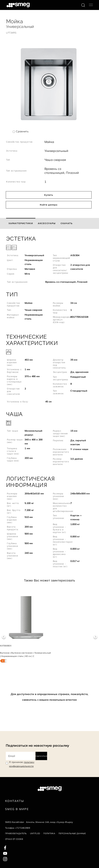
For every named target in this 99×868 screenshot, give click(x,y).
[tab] (21, 223)
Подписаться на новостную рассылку (38, 745)
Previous (4, 637)
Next (95, 637)
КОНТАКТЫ (15, 801)
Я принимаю (22, 764)
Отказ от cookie (14, 839)
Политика (49, 833)
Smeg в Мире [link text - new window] (17, 809)
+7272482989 (23, 828)
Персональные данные (72, 833)
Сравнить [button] (22, 131)
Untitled (35, 833)
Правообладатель (16, 833)
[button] (49, 260)
